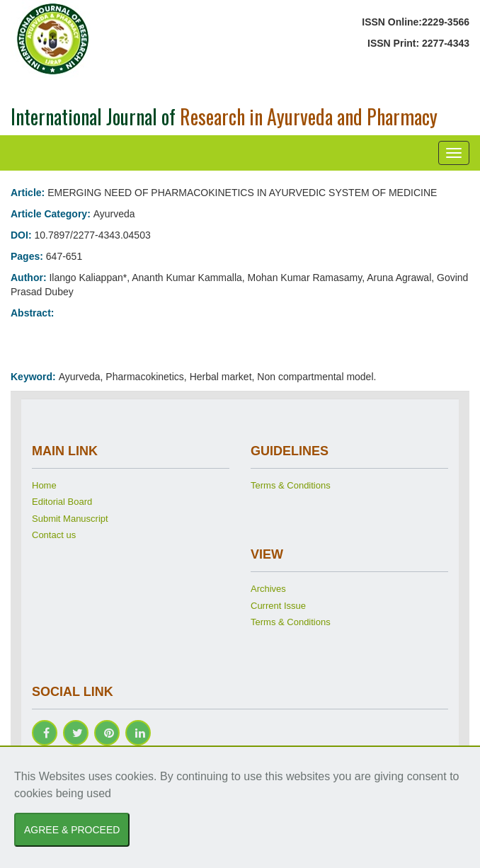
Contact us (54, 535)
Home (44, 485)
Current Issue (278, 606)
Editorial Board (62, 502)
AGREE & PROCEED (72, 830)
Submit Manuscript (70, 519)
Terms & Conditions (291, 485)
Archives (268, 589)
